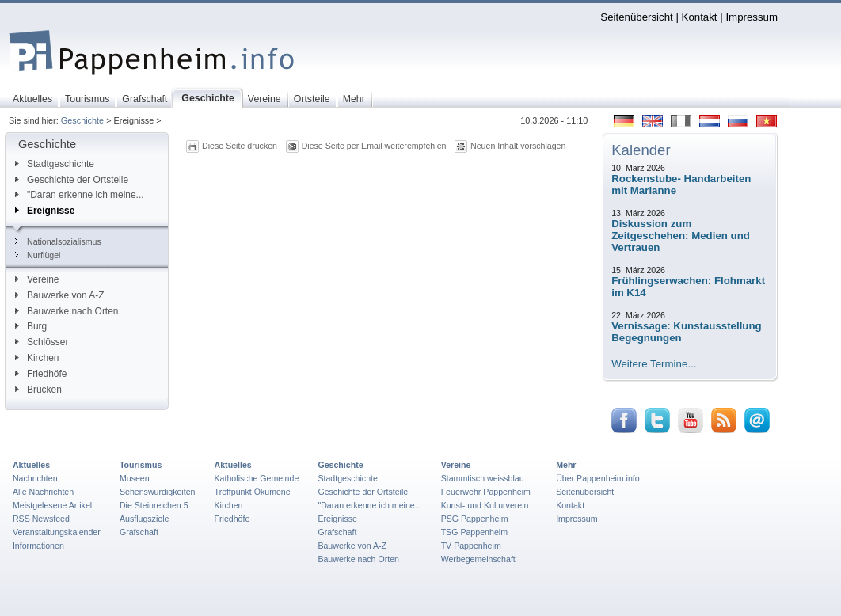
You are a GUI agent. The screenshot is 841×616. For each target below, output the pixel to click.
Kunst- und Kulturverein (485, 505)
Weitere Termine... (654, 364)
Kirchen (37, 358)
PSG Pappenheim (475, 519)
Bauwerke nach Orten (67, 311)
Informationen (38, 546)
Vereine (37, 279)
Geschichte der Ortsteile (72, 180)
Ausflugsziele (145, 519)
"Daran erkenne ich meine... (80, 195)
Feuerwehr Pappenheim (486, 492)
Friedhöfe (41, 374)
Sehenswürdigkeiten (158, 492)
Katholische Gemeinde (257, 478)
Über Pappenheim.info (598, 478)
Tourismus (141, 465)
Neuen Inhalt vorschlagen (518, 146)
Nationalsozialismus (58, 241)
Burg (31, 326)
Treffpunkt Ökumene (253, 492)
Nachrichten (35, 478)
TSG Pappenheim (474, 532)
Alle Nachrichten (43, 492)
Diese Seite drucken (240, 146)
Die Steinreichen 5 (154, 505)
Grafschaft (139, 532)
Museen (135, 478)
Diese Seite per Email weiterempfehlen (374, 146)
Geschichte (82, 120)
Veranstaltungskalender (57, 532)
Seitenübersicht (636, 17)
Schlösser (42, 342)
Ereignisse (45, 211)
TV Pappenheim (471, 546)
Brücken (38, 390)
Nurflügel (38, 255)
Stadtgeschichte (55, 164)
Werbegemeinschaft (478, 559)
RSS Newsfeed (41, 519)
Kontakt (700, 17)
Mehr (566, 465)
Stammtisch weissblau (483, 478)
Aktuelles (31, 465)
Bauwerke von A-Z (60, 295)
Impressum (752, 17)
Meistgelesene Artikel (52, 505)
